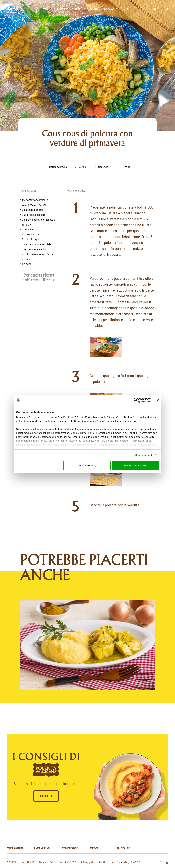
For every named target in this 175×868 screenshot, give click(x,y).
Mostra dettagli (144, 455)
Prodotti (77, 8)
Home (45, 8)
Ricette (93, 8)
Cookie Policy (106, 862)
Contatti (94, 848)
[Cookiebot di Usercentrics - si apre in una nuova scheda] (136, 400)
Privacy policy (88, 862)
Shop (127, 8)
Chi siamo (60, 8)
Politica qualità (15, 848)
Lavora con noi (42, 848)
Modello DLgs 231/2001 (129, 862)
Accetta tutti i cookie (135, 465)
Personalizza (87, 465)
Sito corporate (70, 848)
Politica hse (123, 848)
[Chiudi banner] (158, 400)
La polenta (111, 8)
